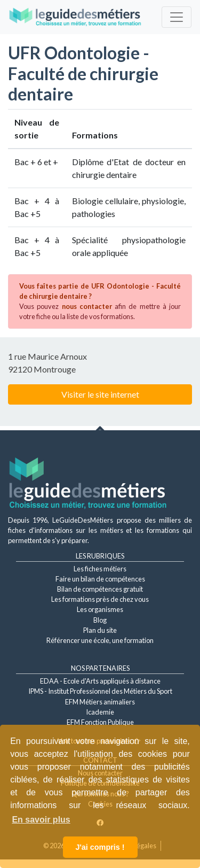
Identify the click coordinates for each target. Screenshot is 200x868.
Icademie (100, 712)
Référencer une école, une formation (100, 640)
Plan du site (100, 630)
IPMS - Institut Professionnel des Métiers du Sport (100, 691)
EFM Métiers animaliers (100, 702)
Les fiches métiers (100, 569)
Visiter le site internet (100, 394)
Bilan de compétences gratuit (100, 589)
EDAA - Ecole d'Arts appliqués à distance (100, 681)
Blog (100, 620)
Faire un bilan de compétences (100, 579)
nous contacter (87, 306)
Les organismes (100, 609)
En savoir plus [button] (41, 820)
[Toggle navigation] (177, 17)
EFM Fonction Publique (100, 722)
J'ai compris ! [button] (100, 847)
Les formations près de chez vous (100, 599)
